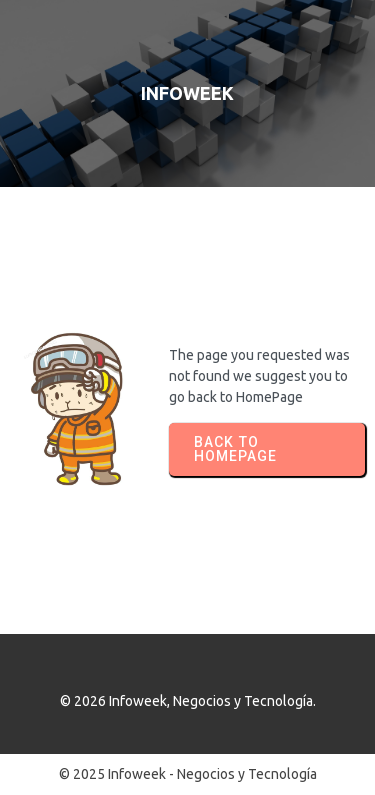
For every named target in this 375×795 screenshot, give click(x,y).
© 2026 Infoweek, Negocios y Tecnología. (188, 701)
